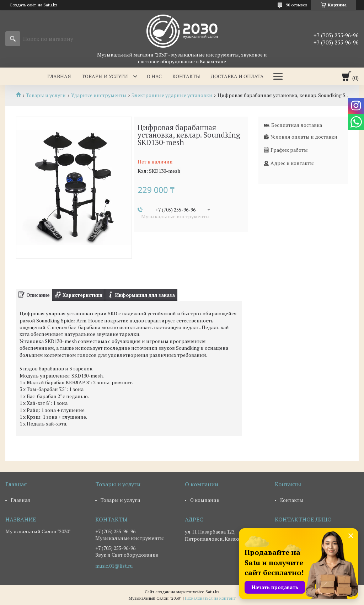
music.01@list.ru (114, 566)
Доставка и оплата (237, 76)
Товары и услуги (105, 76)
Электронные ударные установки (172, 95)
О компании (205, 500)
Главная (59, 76)
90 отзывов (297, 5)
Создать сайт (23, 5)
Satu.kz (213, 592)
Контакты (186, 76)
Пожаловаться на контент (210, 598)
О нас (154, 76)
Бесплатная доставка (297, 125)
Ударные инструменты (99, 95)
